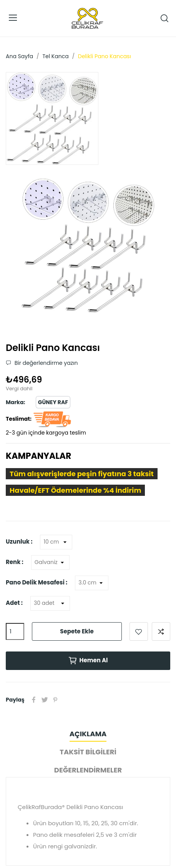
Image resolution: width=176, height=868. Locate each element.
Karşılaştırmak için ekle (161, 631)
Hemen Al (88, 661)
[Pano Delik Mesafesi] (92, 583)
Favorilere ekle (139, 631)
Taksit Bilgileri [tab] (88, 752)
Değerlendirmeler (88, 770)
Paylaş (34, 700)
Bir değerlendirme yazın (45, 363)
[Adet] (50, 603)
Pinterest (55, 700)
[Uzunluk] (56, 542)
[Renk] (50, 562)
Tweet (45, 700)
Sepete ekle (77, 631)
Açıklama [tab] (88, 734)
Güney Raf (53, 402)
